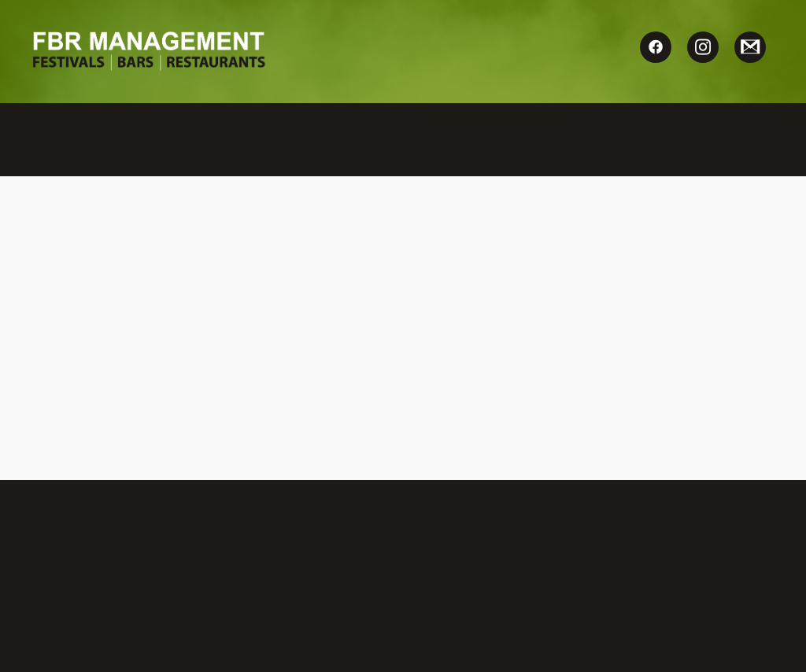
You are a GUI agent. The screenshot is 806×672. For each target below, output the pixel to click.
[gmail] (750, 47)
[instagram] (703, 47)
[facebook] (656, 47)
